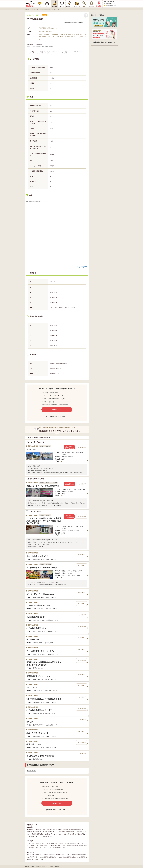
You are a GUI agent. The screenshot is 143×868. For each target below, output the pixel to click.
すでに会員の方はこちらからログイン (57, 416)
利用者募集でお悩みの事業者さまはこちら (76, 23)
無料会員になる (57, 410)
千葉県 (32, 771)
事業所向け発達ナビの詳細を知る (104, 42)
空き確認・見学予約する (69, 447)
